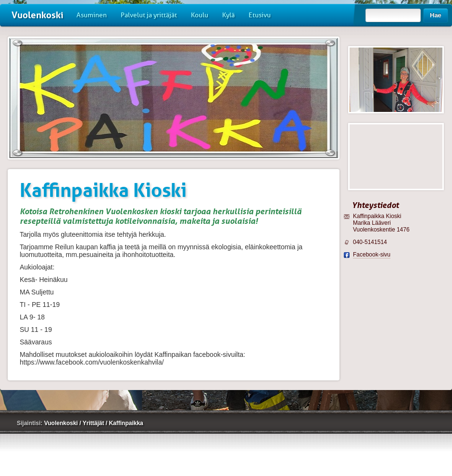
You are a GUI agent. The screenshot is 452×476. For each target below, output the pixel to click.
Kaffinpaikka (126, 423)
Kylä (228, 15)
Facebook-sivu (372, 255)
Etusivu (260, 15)
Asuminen (92, 15)
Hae (436, 15)
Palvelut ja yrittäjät (149, 15)
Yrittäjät (94, 423)
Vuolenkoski (38, 15)
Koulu (200, 15)
